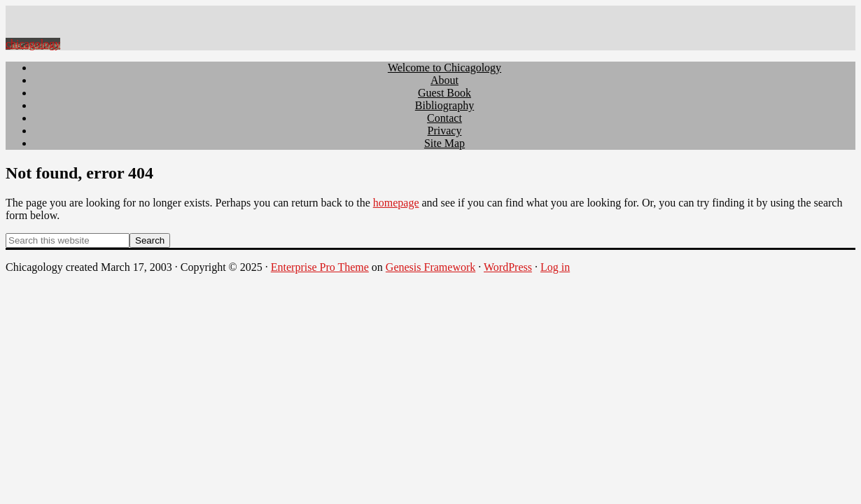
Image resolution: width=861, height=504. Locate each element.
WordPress (508, 267)
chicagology (33, 44)
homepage (396, 203)
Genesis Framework (430, 267)
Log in (555, 267)
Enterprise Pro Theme (320, 267)
